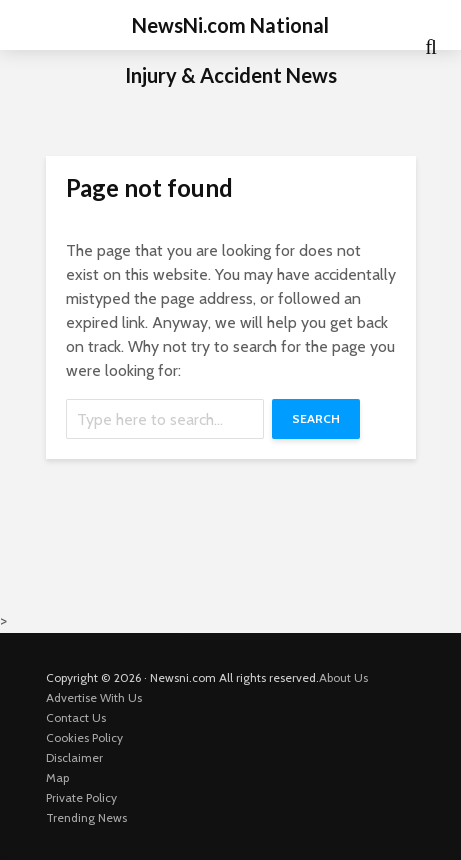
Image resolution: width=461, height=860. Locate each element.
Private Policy (81, 797)
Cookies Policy (84, 737)
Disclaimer (74, 757)
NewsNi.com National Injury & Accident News (231, 50)
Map (57, 777)
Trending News (86, 817)
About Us (343, 677)
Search (316, 418)
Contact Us (76, 717)
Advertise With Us (94, 697)
